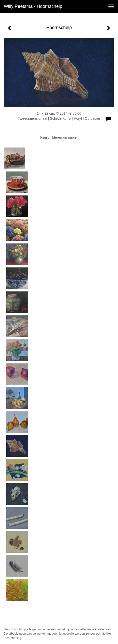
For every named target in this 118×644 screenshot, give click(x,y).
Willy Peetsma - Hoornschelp (33, 6)
